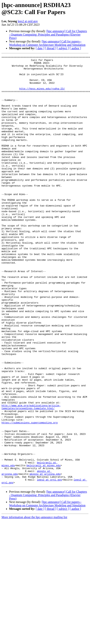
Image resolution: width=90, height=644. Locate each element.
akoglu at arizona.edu (45, 558)
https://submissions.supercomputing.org (29, 496)
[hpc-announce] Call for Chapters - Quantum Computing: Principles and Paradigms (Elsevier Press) (48, 35)
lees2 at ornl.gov (28, 21)
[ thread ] (51, 48)
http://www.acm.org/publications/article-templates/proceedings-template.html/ (31, 477)
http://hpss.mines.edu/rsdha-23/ (42, 95)
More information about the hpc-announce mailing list (34, 603)
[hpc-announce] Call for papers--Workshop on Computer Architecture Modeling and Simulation (47, 43)
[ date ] (40, 48)
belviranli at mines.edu (44, 548)
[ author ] (75, 48)
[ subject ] (63, 48)
